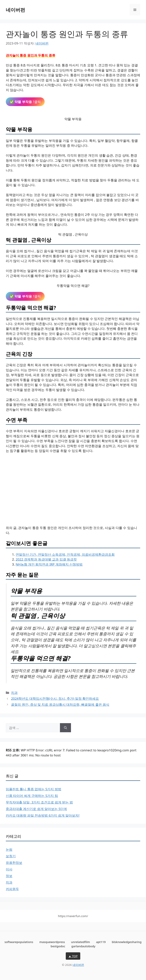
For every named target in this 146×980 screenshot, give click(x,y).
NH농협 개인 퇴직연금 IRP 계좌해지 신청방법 (49, 564)
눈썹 (9, 849)
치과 (14, 693)
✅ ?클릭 (25, 102)
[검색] (65, 728)
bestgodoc (58, 946)
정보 (9, 876)
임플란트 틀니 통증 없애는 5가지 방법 (34, 789)
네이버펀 (15, 10)
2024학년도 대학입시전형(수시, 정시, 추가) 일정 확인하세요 (55, 698)
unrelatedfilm (81, 942)
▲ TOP (73, 956)
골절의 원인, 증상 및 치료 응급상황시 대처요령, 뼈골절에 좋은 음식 (60, 704)
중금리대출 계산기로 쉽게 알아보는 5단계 (36, 809)
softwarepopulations (19, 942)
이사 (9, 869)
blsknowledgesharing (127, 942)
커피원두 (12, 889)
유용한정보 (14, 863)
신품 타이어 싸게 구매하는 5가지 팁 (32, 796)
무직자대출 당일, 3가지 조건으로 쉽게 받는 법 (39, 802)
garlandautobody (83, 946)
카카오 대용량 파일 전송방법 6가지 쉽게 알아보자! (43, 815)
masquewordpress (52, 942)
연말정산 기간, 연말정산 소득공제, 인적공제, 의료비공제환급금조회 (65, 554)
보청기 (11, 856)
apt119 (101, 942)
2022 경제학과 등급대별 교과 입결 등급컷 (46, 559)
